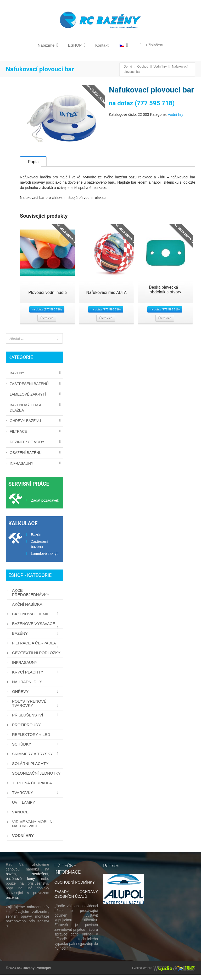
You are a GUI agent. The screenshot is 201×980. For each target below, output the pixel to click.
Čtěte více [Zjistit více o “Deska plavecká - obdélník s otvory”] (165, 323)
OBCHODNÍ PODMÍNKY (75, 888)
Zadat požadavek (45, 506)
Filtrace (18, 437)
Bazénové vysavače (36, 630)
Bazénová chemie (36, 619)
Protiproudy (26, 730)
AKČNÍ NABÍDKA (27, 609)
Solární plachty (30, 769)
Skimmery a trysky (36, 759)
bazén (11, 879)
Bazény (17, 378)
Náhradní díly (27, 687)
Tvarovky (36, 798)
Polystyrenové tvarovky (36, 708)
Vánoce (20, 817)
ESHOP (77, 45)
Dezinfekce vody (27, 447)
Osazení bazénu (26, 458)
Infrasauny (21, 469)
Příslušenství (36, 720)
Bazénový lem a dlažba (26, 413)
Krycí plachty (36, 677)
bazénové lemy (20, 884)
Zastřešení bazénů (29, 389)
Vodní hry (175, 114)
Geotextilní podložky (36, 658)
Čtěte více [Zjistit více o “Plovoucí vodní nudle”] (47, 323)
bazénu (12, 903)
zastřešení (40, 879)
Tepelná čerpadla (32, 788)
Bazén (36, 540)
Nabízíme (48, 45)
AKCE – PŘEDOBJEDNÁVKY (31, 598)
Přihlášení (150, 45)
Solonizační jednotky (36, 778)
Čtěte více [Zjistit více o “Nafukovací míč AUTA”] (106, 323)
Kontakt (102, 45)
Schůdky (36, 749)
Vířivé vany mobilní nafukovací (33, 829)
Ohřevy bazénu (25, 426)
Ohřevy (36, 697)
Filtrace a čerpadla (36, 650)
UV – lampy (24, 807)
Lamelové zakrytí (28, 399)
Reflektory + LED (31, 740)
